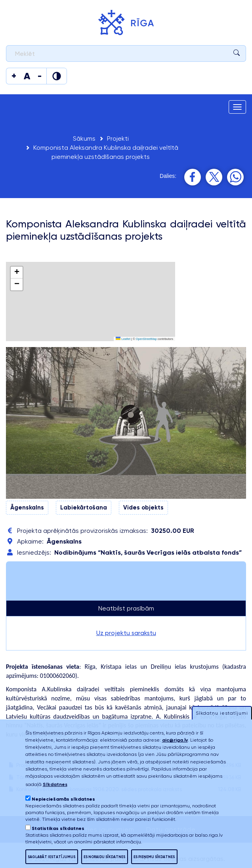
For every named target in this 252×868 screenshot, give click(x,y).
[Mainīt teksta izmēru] (14, 76)
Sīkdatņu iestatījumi (222, 713)
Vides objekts (143, 507)
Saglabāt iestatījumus (52, 857)
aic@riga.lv (175, 740)
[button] (17, 273)
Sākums (84, 138)
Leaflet (123, 339)
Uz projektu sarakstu (126, 633)
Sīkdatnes (55, 784)
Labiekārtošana (84, 507)
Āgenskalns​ (27, 507)
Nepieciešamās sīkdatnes (63, 799)
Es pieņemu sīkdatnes (154, 857)
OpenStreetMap (146, 339)
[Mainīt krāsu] (57, 76)
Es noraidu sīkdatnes (104, 857)
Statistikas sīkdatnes (58, 828)
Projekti (118, 138)
